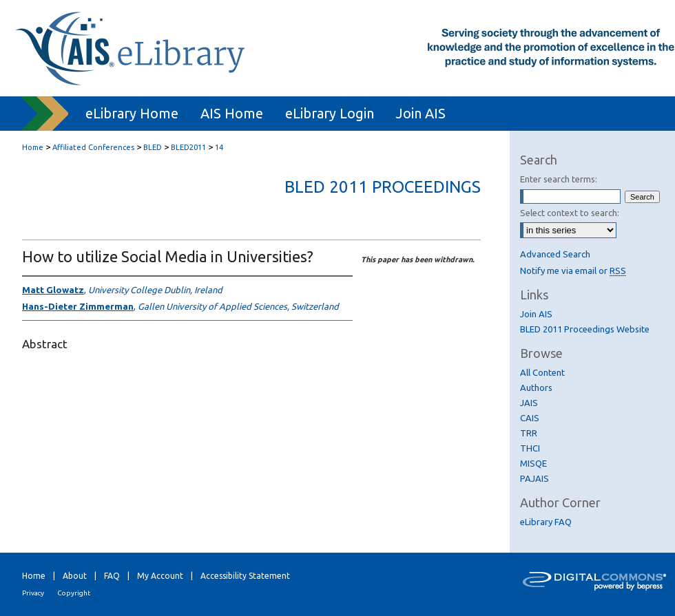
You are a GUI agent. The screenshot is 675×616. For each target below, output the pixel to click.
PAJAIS (534, 478)
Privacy (33, 593)
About (75, 576)
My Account (160, 576)
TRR (529, 433)
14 (219, 147)
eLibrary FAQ (546, 522)
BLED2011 (188, 147)
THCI (530, 448)
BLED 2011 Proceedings (383, 187)
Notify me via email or (573, 270)
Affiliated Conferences (93, 147)
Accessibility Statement (245, 576)
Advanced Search (555, 254)
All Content (542, 372)
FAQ (112, 576)
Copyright (74, 593)
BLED (153, 147)
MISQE (533, 463)
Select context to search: (570, 213)
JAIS (529, 403)
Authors (536, 387)
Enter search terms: (559, 179)
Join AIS (536, 314)
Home (33, 147)
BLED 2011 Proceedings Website (585, 329)
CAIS (530, 418)
